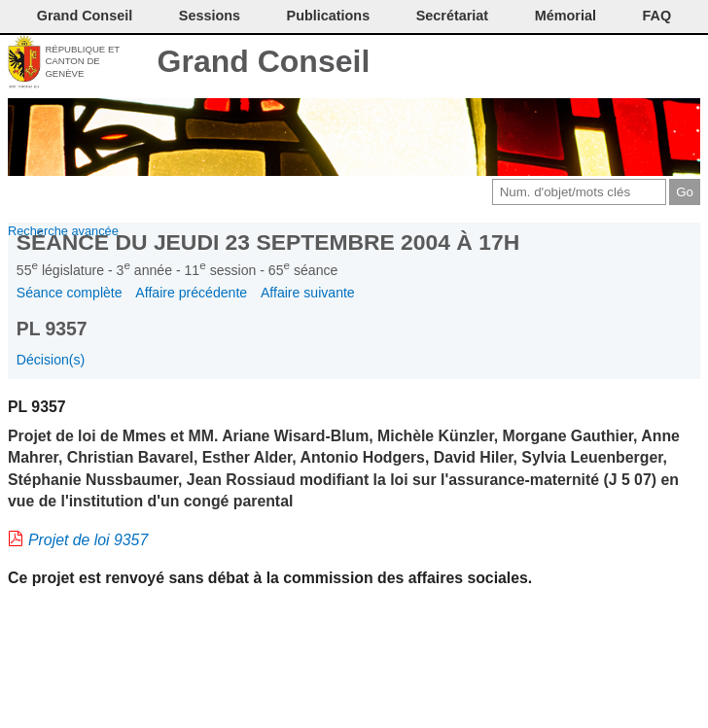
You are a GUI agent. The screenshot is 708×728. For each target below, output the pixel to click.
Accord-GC (654, 63)
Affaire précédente (191, 293)
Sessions (210, 16)
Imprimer (557, 63)
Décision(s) (51, 360)
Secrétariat (452, 16)
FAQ (657, 16)
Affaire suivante (308, 293)
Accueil (686, 63)
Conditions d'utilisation (589, 63)
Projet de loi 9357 (88, 540)
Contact (525, 63)
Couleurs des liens (622, 63)
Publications (329, 16)
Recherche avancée (63, 231)
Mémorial (566, 16)
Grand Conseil (264, 61)
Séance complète (70, 293)
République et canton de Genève (82, 61)
